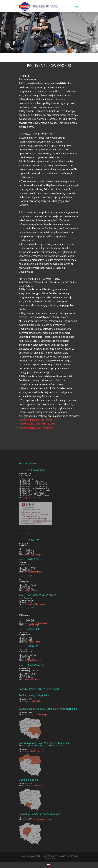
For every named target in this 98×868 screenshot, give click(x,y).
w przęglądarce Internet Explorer (37, 424)
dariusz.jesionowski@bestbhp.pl (38, 820)
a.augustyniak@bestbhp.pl (36, 623)
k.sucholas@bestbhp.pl (34, 751)
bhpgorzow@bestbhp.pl (35, 604)
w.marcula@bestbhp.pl (34, 785)
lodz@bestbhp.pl (32, 625)
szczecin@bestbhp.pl (33, 642)
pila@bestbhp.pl (32, 591)
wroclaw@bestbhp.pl (34, 555)
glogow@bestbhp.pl (33, 661)
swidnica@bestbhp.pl (34, 572)
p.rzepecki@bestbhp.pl (34, 701)
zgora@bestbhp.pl (32, 498)
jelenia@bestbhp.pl (33, 680)
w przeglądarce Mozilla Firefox (36, 420)
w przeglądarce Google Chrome (36, 428)
